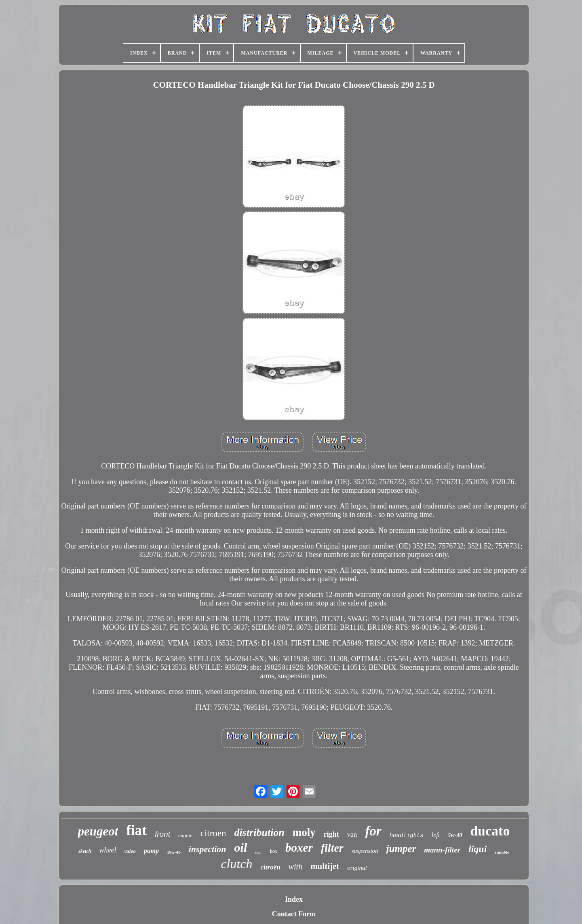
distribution (259, 832)
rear (258, 852)
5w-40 (455, 835)
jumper (401, 849)
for (373, 831)
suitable (502, 852)
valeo (130, 851)
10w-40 (174, 852)
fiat (136, 830)
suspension (365, 851)
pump (151, 851)
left (436, 835)
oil (241, 847)
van (352, 834)
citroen (213, 833)
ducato (490, 831)
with (295, 867)
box (274, 851)
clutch (236, 864)
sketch (85, 851)
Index (294, 899)
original (357, 868)
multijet (325, 866)
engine (185, 835)
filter (332, 848)
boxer (299, 848)
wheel (108, 850)
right (331, 834)
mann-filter (442, 850)
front (162, 834)
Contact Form (294, 914)
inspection (208, 849)
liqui (478, 849)
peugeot (98, 831)
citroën (271, 867)
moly (304, 832)
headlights (407, 835)
